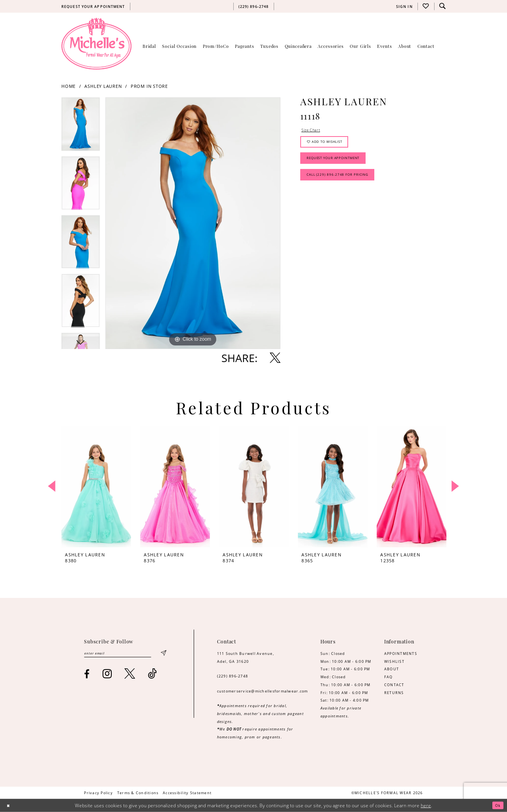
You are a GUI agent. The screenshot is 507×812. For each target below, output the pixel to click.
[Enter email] (125, 654)
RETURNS (394, 693)
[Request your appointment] (93, 6)
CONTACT (394, 685)
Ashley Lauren (103, 86)
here (426, 805)
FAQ (389, 677)
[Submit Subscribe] (163, 654)
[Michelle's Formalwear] (96, 44)
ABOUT (392, 669)
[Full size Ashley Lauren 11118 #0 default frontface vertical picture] (193, 223)
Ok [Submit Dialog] (497, 805)
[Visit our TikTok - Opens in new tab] (152, 675)
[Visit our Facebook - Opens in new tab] (87, 675)
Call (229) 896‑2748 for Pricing (343, 185)
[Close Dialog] (9, 805)
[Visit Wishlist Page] (426, 6)
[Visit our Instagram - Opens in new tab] (107, 675)
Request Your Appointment (339, 165)
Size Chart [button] (313, 131)
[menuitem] (93, 6)
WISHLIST (394, 661)
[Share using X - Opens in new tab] (275, 358)
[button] (404, 6)
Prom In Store (149, 86)
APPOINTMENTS (401, 654)
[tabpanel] (81, 127)
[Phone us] (253, 6)
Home (69, 86)
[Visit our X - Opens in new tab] (130, 675)
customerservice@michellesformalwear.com (263, 691)
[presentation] (96, 487)
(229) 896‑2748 (233, 676)
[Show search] (442, 6)
